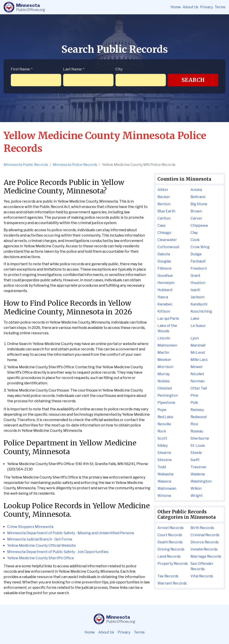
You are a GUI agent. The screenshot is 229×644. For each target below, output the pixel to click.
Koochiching (201, 311)
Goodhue (165, 276)
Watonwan (167, 488)
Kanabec (165, 304)
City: (119, 69)
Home (176, 7)
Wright (197, 496)
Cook (195, 240)
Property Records (173, 564)
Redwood (198, 417)
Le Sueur (198, 326)
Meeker (164, 360)
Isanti (195, 290)
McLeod (198, 353)
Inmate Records (204, 549)
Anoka (196, 190)
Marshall (198, 345)
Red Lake (165, 417)
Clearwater (167, 240)
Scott (162, 438)
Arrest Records (171, 528)
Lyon (195, 338)
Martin (163, 353)
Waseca (164, 481)
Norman (198, 381)
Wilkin (196, 488)
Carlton (164, 218)
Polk (194, 403)
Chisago (164, 233)
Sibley (163, 446)
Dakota (164, 254)
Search (193, 80)
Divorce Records (205, 542)
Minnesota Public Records (26, 165)
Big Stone (199, 204)
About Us (191, 7)
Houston (198, 283)
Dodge (196, 254)
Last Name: (74, 69)
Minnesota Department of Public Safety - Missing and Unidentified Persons (71, 533)
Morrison (165, 367)
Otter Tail (199, 388)
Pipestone (166, 403)
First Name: (22, 69)
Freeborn (199, 268)
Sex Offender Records (202, 566)
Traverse (198, 467)
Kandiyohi (199, 304)
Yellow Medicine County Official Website (41, 545)
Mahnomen (167, 345)
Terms (220, 7)
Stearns (164, 453)
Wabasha (165, 474)
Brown (196, 211)
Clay (194, 233)
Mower (197, 367)
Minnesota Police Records (75, 165)
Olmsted (165, 388)
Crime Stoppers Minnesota (30, 527)
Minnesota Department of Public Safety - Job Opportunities (58, 552)
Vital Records (202, 576)
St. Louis (198, 446)
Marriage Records (206, 556)
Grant (195, 276)
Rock (162, 431)
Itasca (163, 297)
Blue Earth (166, 211)
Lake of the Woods (167, 328)
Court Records (170, 535)
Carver (196, 218)
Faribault (198, 261)
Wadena (198, 474)
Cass (161, 226)
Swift (195, 460)
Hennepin (166, 283)
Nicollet (197, 374)
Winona (164, 496)
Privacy (207, 7)
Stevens (165, 460)
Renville (164, 424)
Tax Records (168, 576)
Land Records (169, 556)
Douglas (164, 261)
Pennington (168, 395)
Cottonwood (168, 247)
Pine (194, 395)
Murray (164, 374)
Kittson (164, 311)
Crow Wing (200, 247)
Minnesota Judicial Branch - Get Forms (40, 539)
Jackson (197, 297)
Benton (164, 204)
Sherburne (200, 438)
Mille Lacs (199, 360)
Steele (196, 453)
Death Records (170, 542)
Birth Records (202, 528)
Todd (162, 467)
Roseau (197, 431)
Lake (195, 319)
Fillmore (164, 268)
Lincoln (164, 338)
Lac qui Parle (168, 319)
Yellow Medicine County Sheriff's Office (41, 558)
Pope (162, 410)
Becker (164, 197)
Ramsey (197, 410)
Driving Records (171, 549)
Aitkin (163, 190)
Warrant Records (172, 583)
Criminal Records (205, 535)
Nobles (164, 381)
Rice (194, 424)
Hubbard (165, 290)
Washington (201, 481)
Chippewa (199, 226)
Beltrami (198, 197)
